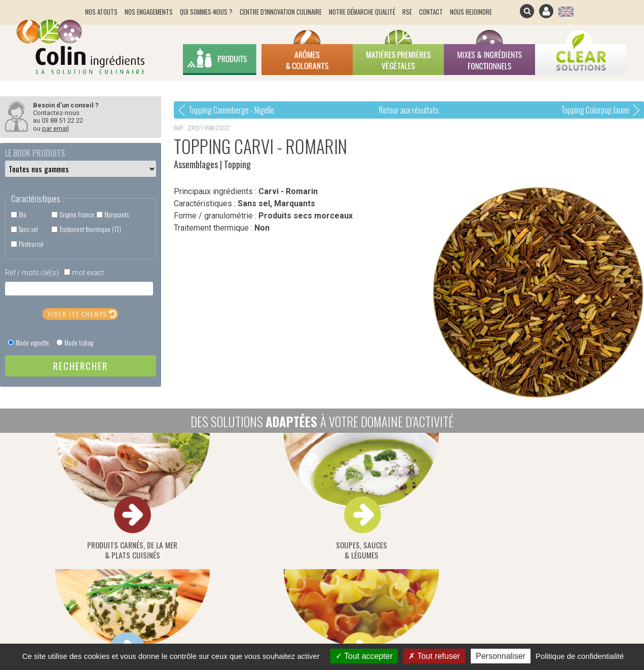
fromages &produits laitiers (322, 497)
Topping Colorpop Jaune (595, 110)
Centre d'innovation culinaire (281, 12)
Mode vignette (32, 343)
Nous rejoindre (471, 12)
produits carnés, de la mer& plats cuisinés (79, 497)
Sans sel (28, 229)
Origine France (77, 215)
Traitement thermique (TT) (90, 229)
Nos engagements (149, 12)
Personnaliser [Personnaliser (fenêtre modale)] (501, 656)
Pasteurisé (31, 244)
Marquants (117, 215)
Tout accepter (364, 656)
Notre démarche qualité (362, 12)
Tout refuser (434, 656)
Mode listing (79, 343)
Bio (23, 215)
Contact (431, 12)
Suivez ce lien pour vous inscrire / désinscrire (386, 536)
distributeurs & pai (565, 497)
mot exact (88, 273)
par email (55, 128)
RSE (407, 12)
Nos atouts (101, 12)
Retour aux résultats (409, 110)
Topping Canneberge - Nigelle (231, 110)
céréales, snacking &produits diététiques (444, 497)
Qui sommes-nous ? (206, 12)
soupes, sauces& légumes (201, 497)
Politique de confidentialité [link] (580, 656)
